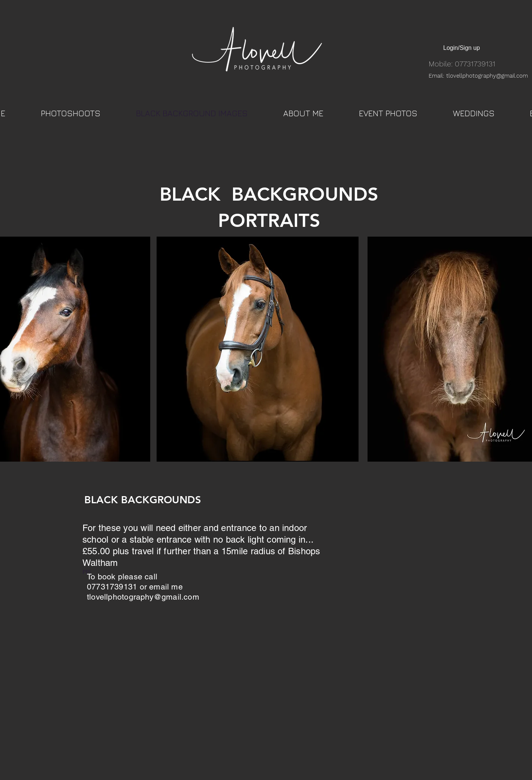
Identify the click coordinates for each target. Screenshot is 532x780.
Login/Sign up (462, 48)
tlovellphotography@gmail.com (143, 597)
